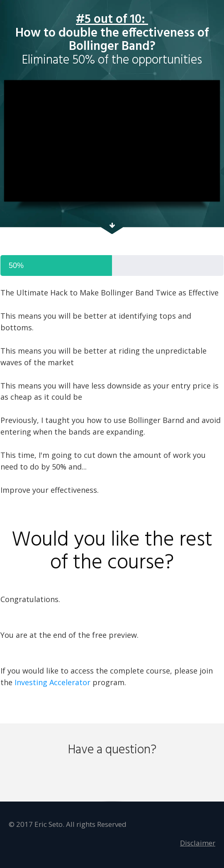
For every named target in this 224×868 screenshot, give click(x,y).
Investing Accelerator (52, 682)
